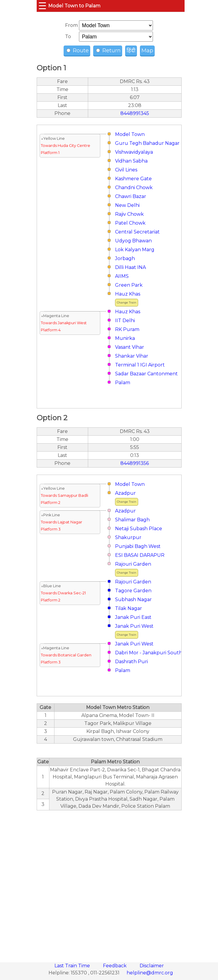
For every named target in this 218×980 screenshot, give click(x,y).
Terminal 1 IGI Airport (140, 365)
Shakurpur (128, 537)
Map (147, 51)
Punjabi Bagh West (138, 546)
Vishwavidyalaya (134, 152)
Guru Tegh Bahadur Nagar (147, 143)
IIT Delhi (125, 321)
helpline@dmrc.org (150, 973)
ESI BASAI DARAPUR (140, 555)
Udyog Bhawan (133, 241)
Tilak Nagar (129, 608)
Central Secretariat (137, 232)
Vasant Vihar (130, 347)
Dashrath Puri (131, 662)
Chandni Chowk (134, 188)
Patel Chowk (130, 223)
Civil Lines (126, 170)
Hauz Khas (128, 294)
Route (78, 51)
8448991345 (135, 113)
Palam (123, 383)
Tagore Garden (133, 591)
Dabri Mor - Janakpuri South (149, 653)
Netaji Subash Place (139, 529)
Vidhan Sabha (131, 161)
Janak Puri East (133, 617)
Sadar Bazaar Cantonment (146, 374)
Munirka (125, 338)
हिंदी (131, 51)
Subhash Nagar (133, 599)
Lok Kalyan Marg (135, 250)
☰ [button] (42, 6)
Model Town (130, 134)
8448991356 (135, 463)
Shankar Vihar (132, 356)
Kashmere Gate (133, 179)
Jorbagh (125, 258)
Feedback (115, 966)
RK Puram (127, 329)
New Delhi (127, 205)
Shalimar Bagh (132, 520)
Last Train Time (73, 966)
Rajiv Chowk (129, 214)
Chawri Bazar (131, 196)
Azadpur (125, 493)
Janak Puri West (134, 626)
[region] (109, 883)
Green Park (129, 285)
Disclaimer (152, 966)
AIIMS (122, 276)
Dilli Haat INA (130, 267)
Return (108, 51)
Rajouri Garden (133, 564)
